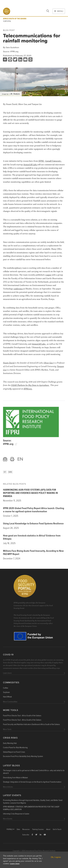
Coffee (6, 688)
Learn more (15, 864)
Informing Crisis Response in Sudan (16, 814)
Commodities (11, 683)
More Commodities (10, 702)
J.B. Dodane (15, 94)
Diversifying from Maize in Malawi (15, 778)
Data (10, 472)
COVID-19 (8, 655)
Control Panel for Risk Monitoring (15, 748)
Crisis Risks (10, 738)
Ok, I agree (56, 857)
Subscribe (26, 835)
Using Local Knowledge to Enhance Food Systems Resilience (33, 524)
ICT (5, 472)
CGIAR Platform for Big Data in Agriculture (30, 385)
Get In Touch (57, 829)
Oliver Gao (49, 363)
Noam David (9, 363)
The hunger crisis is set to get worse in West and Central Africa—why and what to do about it (34, 772)
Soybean (6, 692)
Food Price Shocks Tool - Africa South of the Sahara (22, 716)
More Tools (11, 710)
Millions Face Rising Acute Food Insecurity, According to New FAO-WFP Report (33, 553)
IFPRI (41, 161)
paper (49, 275)
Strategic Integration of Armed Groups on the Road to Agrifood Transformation (32, 782)
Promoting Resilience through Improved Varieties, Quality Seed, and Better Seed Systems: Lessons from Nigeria (33, 802)
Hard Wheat (7, 697)
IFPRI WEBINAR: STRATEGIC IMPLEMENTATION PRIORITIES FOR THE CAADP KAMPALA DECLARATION (31, 808)
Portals (10, 829)
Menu (59, 11)
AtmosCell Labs (30, 164)
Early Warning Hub (10, 743)
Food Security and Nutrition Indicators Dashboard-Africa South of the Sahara (31, 725)
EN (20, 459)
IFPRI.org (14, 52)
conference (18, 289)
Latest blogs (11, 766)
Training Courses (38, 829)
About (48, 829)
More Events (8, 819)
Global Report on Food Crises (14, 752)
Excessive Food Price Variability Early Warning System (23, 756)
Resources (26, 829)
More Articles (8, 787)
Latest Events (12, 795)
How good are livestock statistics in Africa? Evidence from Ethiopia (32, 537)
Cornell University (53, 161)
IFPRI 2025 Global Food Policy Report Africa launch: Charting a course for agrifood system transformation (34, 510)
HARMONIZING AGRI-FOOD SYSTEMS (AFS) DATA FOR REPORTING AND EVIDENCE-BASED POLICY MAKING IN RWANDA (30, 493)
